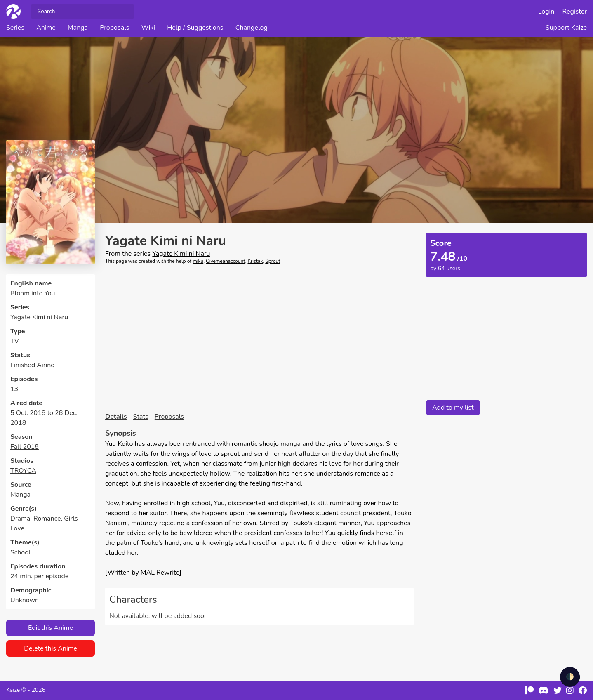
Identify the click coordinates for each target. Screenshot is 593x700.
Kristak (255, 261)
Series (15, 28)
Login (546, 12)
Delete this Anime (51, 648)
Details (116, 417)
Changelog (252, 28)
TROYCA (23, 471)
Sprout (273, 261)
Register (575, 12)
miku (198, 261)
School (20, 552)
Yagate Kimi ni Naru (39, 317)
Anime (46, 28)
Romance (47, 519)
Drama (20, 519)
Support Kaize (566, 28)
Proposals (114, 28)
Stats (141, 417)
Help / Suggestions (195, 28)
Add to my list (453, 408)
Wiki (148, 28)
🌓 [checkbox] (570, 677)
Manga (78, 28)
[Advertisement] (259, 333)
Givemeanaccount (226, 261)
